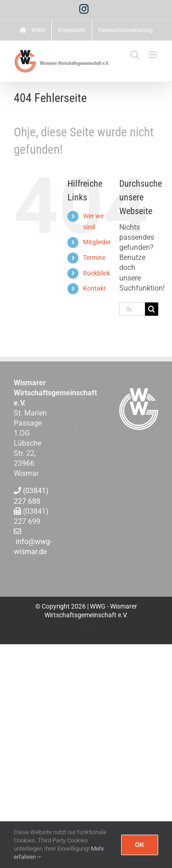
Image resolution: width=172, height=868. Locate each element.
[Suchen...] (132, 309)
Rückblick (97, 273)
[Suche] (152, 309)
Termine (94, 258)
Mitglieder (97, 242)
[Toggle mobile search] (135, 55)
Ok (140, 845)
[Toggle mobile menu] (153, 55)
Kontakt (94, 288)
